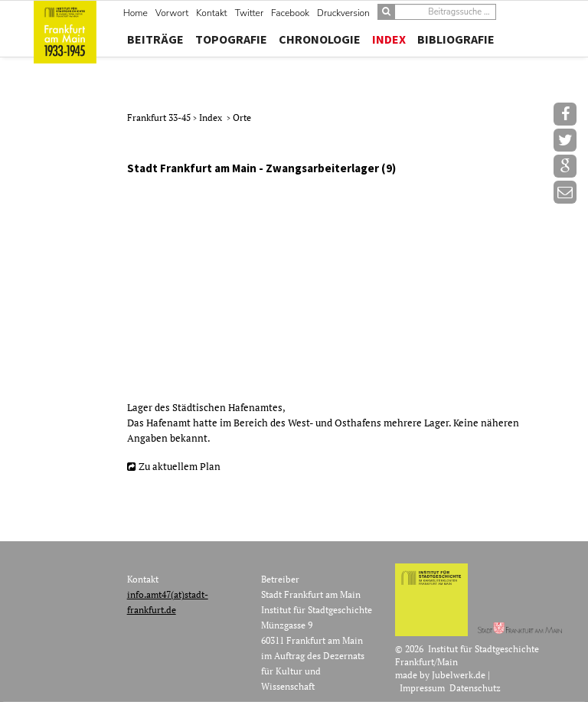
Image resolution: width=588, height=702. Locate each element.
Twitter (249, 13)
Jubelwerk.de (459, 675)
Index (389, 39)
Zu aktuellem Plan (180, 466)
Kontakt (211, 13)
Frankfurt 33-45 (160, 118)
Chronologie (320, 39)
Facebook (290, 13)
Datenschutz (475, 688)
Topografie (231, 39)
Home (136, 13)
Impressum (422, 688)
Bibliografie (456, 39)
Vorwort (172, 13)
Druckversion (343, 13)
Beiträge (155, 39)
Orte (242, 118)
